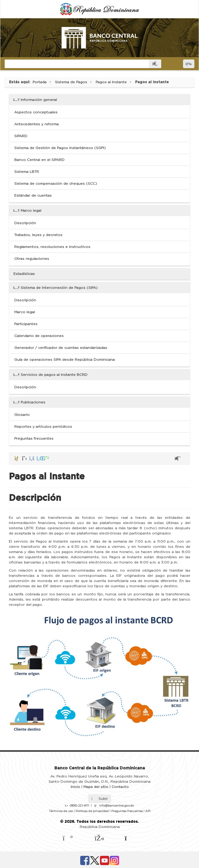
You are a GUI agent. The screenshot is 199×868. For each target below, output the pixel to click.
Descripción (25, 223)
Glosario (22, 415)
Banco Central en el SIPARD (39, 160)
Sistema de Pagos (71, 82)
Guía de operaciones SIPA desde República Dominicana (64, 360)
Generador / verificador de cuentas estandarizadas (61, 348)
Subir (100, 799)
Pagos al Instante (111, 82)
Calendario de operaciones (39, 336)
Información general (35, 100)
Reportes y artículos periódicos (43, 427)
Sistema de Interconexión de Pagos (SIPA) (55, 288)
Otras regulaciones (32, 259)
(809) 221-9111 (79, 806)
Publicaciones (29, 402)
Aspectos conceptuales (36, 112)
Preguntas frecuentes (34, 438)
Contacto (120, 787)
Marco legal (27, 211)
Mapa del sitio (96, 787)
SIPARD (21, 136)
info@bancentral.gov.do (116, 806)
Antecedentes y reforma (36, 124)
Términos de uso (61, 811)
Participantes (26, 324)
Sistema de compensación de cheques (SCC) (56, 184)
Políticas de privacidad (92, 811)
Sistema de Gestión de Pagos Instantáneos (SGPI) (60, 148)
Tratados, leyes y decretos (38, 235)
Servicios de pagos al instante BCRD (50, 375)
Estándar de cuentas (33, 195)
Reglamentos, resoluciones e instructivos (52, 247)
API (148, 811)
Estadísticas (24, 274)
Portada (40, 82)
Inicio (75, 787)
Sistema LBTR (27, 172)
